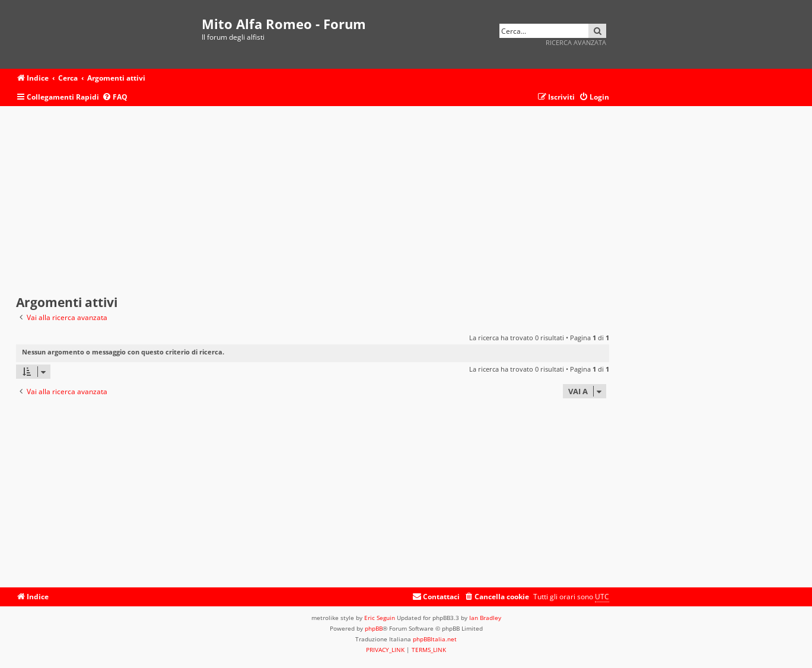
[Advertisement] (313, 201)
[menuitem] (115, 98)
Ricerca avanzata (576, 42)
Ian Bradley (485, 618)
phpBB (374, 628)
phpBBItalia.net (435, 639)
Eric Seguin (380, 618)
